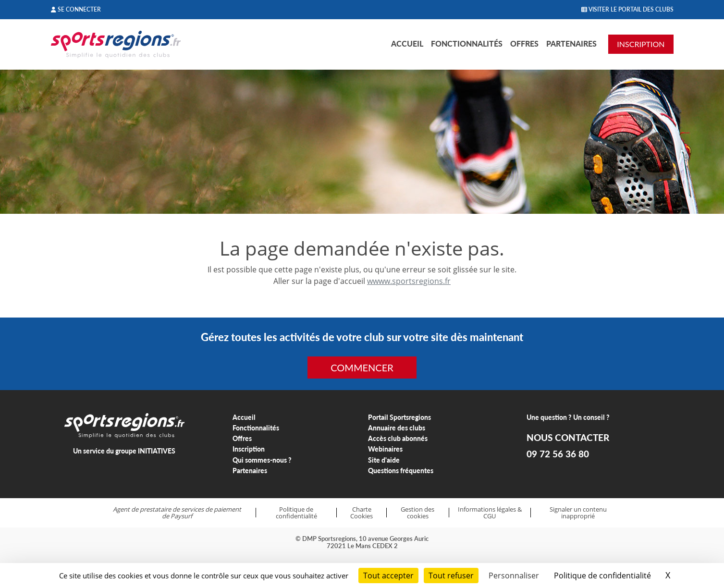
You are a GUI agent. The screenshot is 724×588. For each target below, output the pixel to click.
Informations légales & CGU (490, 513)
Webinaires (385, 449)
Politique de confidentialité (296, 513)
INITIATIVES (157, 451)
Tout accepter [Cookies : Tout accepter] (388, 576)
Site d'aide (384, 460)
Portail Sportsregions (399, 417)
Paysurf (181, 516)
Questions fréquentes (401, 471)
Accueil (407, 43)
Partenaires (571, 43)
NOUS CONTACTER (568, 438)
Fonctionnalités (467, 43)
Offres (524, 43)
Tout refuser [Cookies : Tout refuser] (451, 576)
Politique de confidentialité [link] (602, 576)
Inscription (249, 449)
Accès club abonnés (398, 438)
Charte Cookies (362, 513)
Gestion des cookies (417, 513)
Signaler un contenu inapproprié (578, 513)
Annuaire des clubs (397, 428)
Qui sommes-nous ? (262, 460)
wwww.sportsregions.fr (409, 281)
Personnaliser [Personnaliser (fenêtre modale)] (514, 576)
